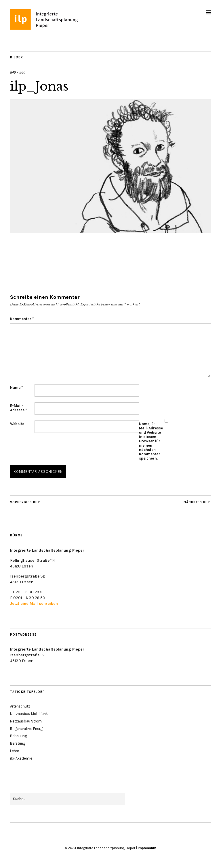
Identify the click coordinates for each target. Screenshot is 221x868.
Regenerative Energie (28, 729)
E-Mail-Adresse (18, 408)
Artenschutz (20, 706)
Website (17, 424)
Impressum (147, 848)
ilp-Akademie (21, 758)
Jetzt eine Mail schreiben (34, 604)
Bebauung (19, 736)
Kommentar (22, 319)
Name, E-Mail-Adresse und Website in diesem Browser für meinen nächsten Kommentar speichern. (147, 441)
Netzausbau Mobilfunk (29, 714)
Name (16, 388)
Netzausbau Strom (26, 721)
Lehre (15, 751)
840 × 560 (18, 72)
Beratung (18, 743)
